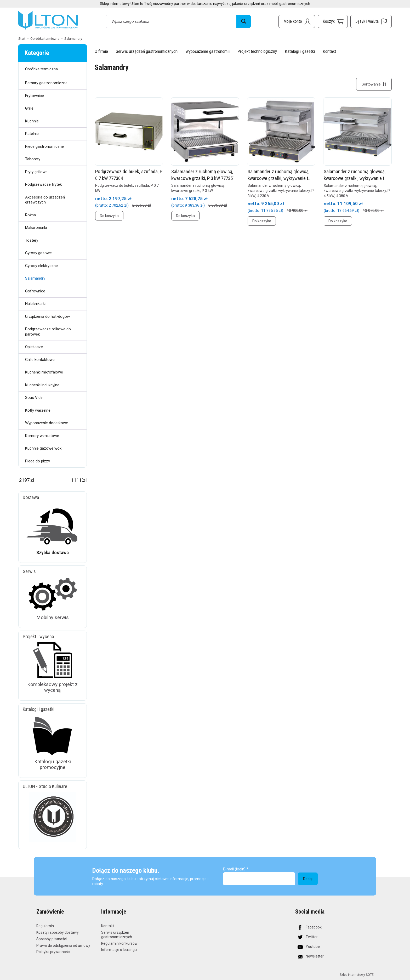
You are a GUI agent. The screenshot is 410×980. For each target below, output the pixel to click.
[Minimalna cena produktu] (24, 480)
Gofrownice (35, 291)
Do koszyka (109, 216)
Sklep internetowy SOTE (357, 975)
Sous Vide (34, 398)
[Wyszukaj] (244, 21)
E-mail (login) (234, 869)
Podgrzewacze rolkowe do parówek (48, 332)
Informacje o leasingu (119, 950)
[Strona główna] (48, 20)
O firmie (101, 51)
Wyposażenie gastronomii (207, 51)
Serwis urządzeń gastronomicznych (147, 51)
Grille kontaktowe (40, 360)
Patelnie (32, 134)
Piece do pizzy (38, 461)
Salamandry (35, 278)
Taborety (33, 159)
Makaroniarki (36, 228)
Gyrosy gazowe (38, 253)
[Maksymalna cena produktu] (77, 480)
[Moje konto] (297, 21)
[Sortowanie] (374, 84)
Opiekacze (34, 347)
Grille (29, 108)
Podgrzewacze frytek (43, 184)
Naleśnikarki (35, 304)
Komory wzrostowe (42, 436)
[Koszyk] (333, 21)
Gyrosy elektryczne (41, 266)
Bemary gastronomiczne (46, 83)
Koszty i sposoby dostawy (58, 932)
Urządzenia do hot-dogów (47, 316)
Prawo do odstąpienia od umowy (63, 945)
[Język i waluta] (371, 21)
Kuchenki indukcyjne (42, 385)
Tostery (32, 240)
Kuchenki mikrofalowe (44, 372)
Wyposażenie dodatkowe (47, 423)
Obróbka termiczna (41, 69)
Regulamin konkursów (119, 943)
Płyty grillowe (36, 172)
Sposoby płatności (52, 939)
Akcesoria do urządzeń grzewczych (45, 200)
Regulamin (45, 926)
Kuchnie (32, 121)
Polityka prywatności (53, 952)
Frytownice (35, 96)
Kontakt (329, 51)
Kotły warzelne (38, 410)
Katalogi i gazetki (300, 51)
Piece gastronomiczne (44, 146)
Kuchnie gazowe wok (43, 448)
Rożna (30, 215)
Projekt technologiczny (257, 51)
